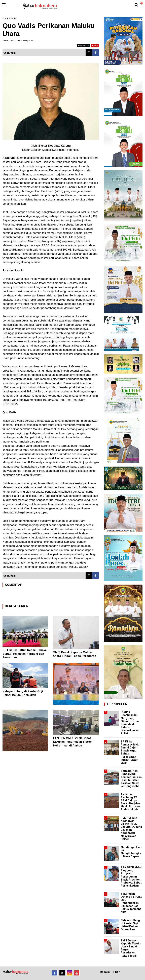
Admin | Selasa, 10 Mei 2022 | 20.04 (18, 41)
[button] (142, 2)
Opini (14, 18)
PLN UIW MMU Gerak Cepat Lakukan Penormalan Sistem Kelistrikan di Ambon (73, 742)
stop (95, 46)
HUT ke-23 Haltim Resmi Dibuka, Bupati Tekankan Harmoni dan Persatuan (25, 654)
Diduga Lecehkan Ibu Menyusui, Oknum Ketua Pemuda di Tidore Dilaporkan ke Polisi (130, 723)
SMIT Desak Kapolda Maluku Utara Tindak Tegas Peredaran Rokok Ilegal (75, 656)
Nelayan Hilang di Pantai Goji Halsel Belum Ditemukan (130, 925)
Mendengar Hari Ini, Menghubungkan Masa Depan (131, 852)
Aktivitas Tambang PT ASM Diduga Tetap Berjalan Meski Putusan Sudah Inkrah (130, 802)
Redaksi (105, 972)
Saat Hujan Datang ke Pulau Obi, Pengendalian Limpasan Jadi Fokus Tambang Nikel (131, 903)
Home (5, 18)
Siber (116, 972)
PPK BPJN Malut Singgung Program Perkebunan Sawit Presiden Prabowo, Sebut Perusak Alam (131, 877)
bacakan (83, 46)
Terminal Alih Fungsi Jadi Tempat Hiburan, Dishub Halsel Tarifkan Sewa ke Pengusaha (132, 779)
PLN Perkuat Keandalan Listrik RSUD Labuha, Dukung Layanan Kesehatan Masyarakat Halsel (131, 828)
